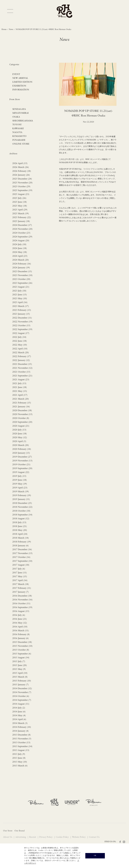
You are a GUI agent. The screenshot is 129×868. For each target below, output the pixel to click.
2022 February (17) (22, 357)
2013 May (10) (20, 762)
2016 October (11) (21, 604)
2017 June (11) (20, 573)
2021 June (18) (20, 387)
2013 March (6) (20, 766)
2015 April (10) (20, 673)
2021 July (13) (19, 384)
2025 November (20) (22, 183)
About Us (8, 837)
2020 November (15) (22, 414)
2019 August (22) (21, 472)
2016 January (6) (21, 638)
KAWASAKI (18, 129)
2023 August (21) (21, 287)
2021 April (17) (20, 395)
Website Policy (79, 837)
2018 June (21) (20, 526)
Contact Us (94, 837)
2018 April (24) (20, 534)
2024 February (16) (22, 264)
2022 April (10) (20, 349)
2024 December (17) (22, 225)
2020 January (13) (21, 453)
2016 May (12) (20, 623)
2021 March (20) (21, 399)
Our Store (8, 831)
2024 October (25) (21, 233)
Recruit (33, 837)
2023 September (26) (22, 283)
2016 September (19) (22, 608)
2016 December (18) (22, 596)
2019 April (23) (20, 488)
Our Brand (20, 831)
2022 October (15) (21, 326)
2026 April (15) (20, 163)
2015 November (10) (22, 646)
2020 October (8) (21, 418)
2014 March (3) (20, 723)
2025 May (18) (20, 206)
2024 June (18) (20, 248)
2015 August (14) (21, 658)
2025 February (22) (22, 218)
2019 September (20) (22, 469)
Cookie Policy (63, 837)
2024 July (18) (19, 245)
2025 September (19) (22, 191)
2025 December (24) (22, 179)
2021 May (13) (20, 391)
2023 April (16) (20, 302)
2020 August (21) (21, 426)
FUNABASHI (19, 140)
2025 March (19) (21, 214)
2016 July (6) (19, 615)
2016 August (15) (21, 611)
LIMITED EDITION (22, 82)
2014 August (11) (21, 704)
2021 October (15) (21, 372)
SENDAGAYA (19, 109)
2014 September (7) (22, 700)
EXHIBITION (19, 86)
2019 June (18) (20, 480)
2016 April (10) (20, 627)
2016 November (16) (22, 600)
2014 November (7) (22, 692)
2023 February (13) (22, 310)
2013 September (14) (22, 747)
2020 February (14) (22, 449)
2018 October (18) (21, 511)
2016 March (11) (21, 631)
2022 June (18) (20, 341)
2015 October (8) (21, 650)
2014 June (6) (19, 712)
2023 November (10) (22, 275)
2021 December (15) (22, 364)
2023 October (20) (21, 279)
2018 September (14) (22, 515)
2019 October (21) (21, 465)
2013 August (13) (21, 750)
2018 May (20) (20, 530)
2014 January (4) (21, 731)
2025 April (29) (20, 210)
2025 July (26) (19, 198)
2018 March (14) (21, 538)
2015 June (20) (20, 665)
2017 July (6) (19, 569)
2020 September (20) (22, 422)
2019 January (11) (21, 499)
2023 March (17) (21, 306)
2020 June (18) (20, 434)
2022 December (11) (22, 318)
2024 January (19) (21, 268)
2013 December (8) (22, 735)
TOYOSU (17, 125)
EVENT (16, 74)
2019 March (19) (21, 492)
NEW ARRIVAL (20, 78)
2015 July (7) (19, 662)
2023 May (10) (20, 299)
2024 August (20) (21, 241)
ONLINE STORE (21, 144)
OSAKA (16, 117)
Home (4, 29)
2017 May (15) (20, 577)
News (11, 29)
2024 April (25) (20, 256)
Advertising (21, 837)
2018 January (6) (21, 546)
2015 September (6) (22, 654)
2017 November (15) (22, 553)
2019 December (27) (22, 457)
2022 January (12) (21, 360)
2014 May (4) (19, 716)
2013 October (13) (21, 743)
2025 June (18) (20, 202)
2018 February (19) (22, 542)
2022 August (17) (21, 333)
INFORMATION (21, 90)
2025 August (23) (21, 194)
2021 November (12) (22, 368)
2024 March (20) (21, 260)
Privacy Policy (46, 837)
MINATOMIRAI (21, 113)
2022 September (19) (22, 330)
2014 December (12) (22, 689)
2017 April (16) (20, 580)
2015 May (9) (19, 669)
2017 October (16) (21, 557)
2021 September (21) (22, 376)
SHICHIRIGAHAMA (23, 121)
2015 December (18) (22, 642)
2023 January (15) (21, 314)
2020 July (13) (19, 430)
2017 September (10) (22, 561)
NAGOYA (17, 132)
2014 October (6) (21, 696)
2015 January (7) (21, 685)
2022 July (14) (19, 337)
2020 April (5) (19, 441)
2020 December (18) (22, 411)
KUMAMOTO (19, 136)
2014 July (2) (19, 708)
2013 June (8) (19, 758)
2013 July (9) (19, 754)
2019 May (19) (20, 484)
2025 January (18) (21, 221)
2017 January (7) (21, 592)
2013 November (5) (22, 739)
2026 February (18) (22, 171)
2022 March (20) (21, 353)
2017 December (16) (22, 550)
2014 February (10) (22, 727)
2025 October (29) (21, 187)
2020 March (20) (21, 445)
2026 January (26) (21, 175)
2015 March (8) (20, 677)
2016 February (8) (21, 635)
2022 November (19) (22, 322)
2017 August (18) (21, 565)
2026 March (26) (21, 167)
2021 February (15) (22, 403)
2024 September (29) (22, 237)
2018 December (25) (22, 503)
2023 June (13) (20, 295)
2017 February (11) (22, 588)
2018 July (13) (19, 523)
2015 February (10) (22, 681)
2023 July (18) (19, 291)
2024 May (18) (20, 252)
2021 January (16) (21, 407)
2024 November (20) (22, 229)
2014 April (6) (19, 719)
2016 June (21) (20, 619)
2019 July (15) (19, 476)
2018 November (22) (22, 507)
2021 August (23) (21, 380)
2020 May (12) (20, 438)
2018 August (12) (21, 519)
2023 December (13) (22, 272)
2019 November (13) (22, 461)
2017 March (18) (21, 584)
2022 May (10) (20, 345)
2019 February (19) (22, 496)
